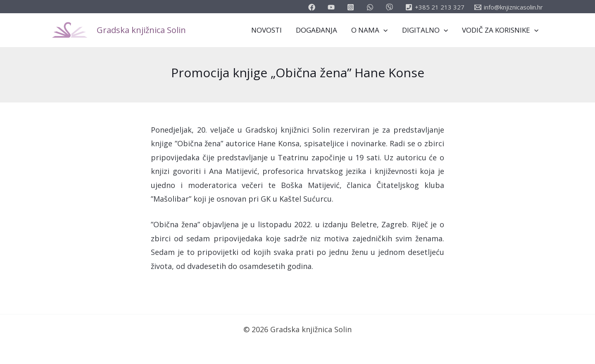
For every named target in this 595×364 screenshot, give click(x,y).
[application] (383, 30)
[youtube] (332, 7)
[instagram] (352, 7)
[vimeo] (391, 7)
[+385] (435, 7)
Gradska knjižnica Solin (141, 30)
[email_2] (371, 7)
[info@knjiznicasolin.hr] (509, 7)
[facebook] (313, 7)
